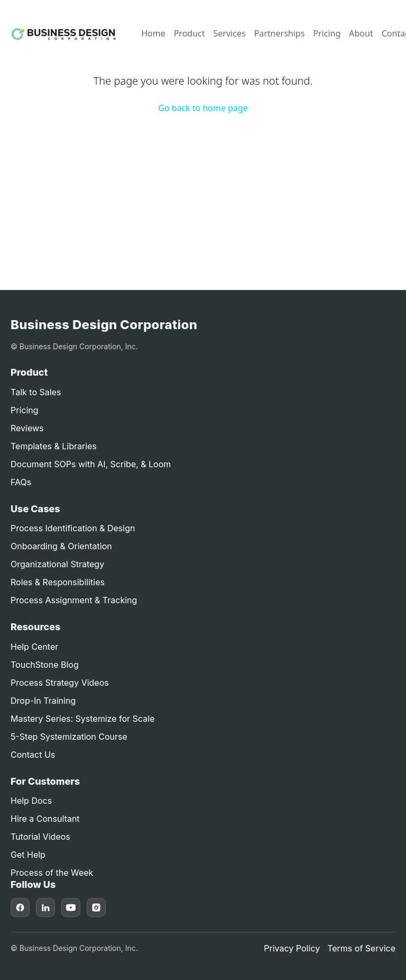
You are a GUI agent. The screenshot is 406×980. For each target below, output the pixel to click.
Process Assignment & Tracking (74, 600)
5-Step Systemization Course (69, 737)
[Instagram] (96, 908)
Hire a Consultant (45, 819)
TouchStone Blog (45, 665)
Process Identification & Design (73, 528)
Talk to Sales (36, 392)
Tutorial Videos (40, 837)
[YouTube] (71, 908)
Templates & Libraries (54, 446)
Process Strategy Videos (60, 683)
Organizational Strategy (57, 564)
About (361, 33)
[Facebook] (20, 908)
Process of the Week (52, 873)
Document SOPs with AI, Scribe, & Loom (91, 464)
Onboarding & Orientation (61, 546)
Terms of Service (361, 948)
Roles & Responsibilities (58, 582)
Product (190, 33)
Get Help (28, 855)
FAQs (21, 482)
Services (230, 33)
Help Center (34, 647)
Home (153, 33)
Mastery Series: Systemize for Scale (82, 719)
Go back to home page (203, 108)
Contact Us (33, 755)
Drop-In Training (43, 701)
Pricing (327, 33)
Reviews (27, 428)
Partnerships (280, 33)
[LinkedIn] (45, 908)
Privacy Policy (292, 948)
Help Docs (31, 801)
